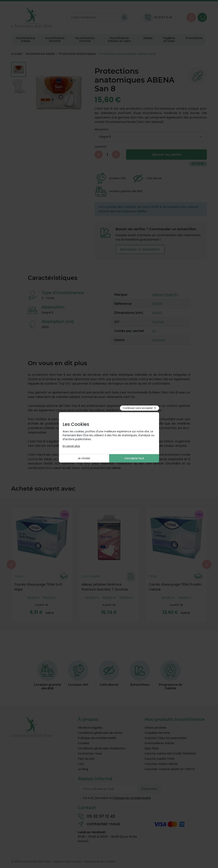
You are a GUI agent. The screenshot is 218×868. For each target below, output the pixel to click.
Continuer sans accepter (138, 408)
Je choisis (84, 458)
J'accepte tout (134, 458)
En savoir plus (71, 446)
